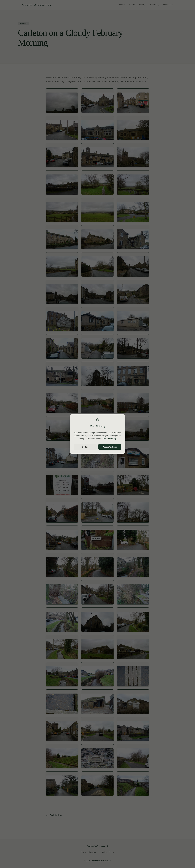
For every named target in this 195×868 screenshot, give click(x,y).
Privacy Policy (110, 439)
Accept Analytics (110, 447)
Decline (85, 447)
